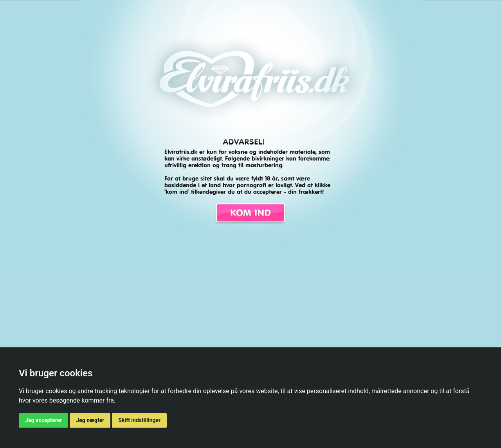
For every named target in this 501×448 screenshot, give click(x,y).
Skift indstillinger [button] (139, 420)
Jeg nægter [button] (90, 420)
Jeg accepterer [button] (43, 420)
